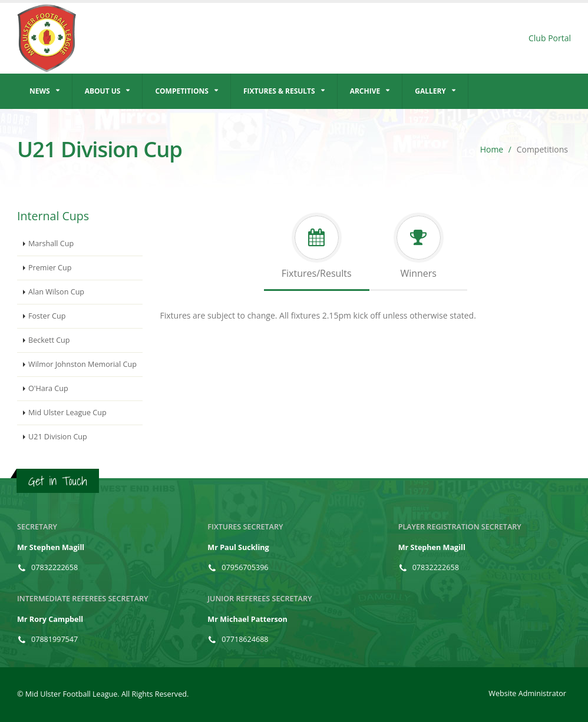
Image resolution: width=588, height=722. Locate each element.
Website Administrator (527, 693)
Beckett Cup (49, 340)
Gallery (430, 91)
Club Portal (550, 38)
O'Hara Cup (48, 388)
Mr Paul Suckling (238, 547)
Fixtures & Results (279, 91)
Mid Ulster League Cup (67, 413)
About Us (103, 91)
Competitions (182, 91)
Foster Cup (47, 316)
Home (492, 149)
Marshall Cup (51, 244)
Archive (365, 91)
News (40, 91)
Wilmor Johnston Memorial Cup (82, 364)
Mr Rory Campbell (50, 619)
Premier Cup (50, 268)
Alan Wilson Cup (56, 292)
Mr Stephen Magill (51, 547)
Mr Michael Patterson (247, 619)
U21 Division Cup (58, 437)
